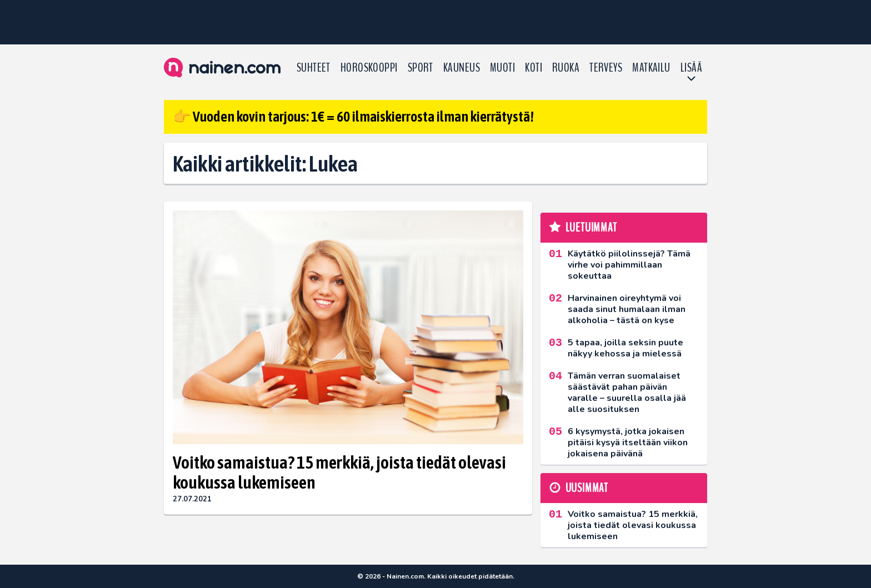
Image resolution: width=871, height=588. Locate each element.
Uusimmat (587, 488)
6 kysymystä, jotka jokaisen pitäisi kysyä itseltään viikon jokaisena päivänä (628, 443)
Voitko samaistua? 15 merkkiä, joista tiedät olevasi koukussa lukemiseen (339, 473)
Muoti (502, 68)
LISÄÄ (691, 68)
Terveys (606, 68)
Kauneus (462, 68)
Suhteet (314, 68)
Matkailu (651, 68)
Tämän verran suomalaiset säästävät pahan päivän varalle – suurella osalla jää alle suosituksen (627, 393)
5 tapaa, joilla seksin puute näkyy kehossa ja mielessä (625, 348)
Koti (534, 68)
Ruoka (566, 68)
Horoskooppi (369, 68)
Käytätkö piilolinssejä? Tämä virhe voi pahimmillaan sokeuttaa (629, 265)
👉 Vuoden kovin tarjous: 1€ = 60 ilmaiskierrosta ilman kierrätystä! (353, 117)
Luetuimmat (591, 228)
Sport (421, 68)
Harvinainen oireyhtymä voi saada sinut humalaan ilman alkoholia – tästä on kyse (627, 309)
